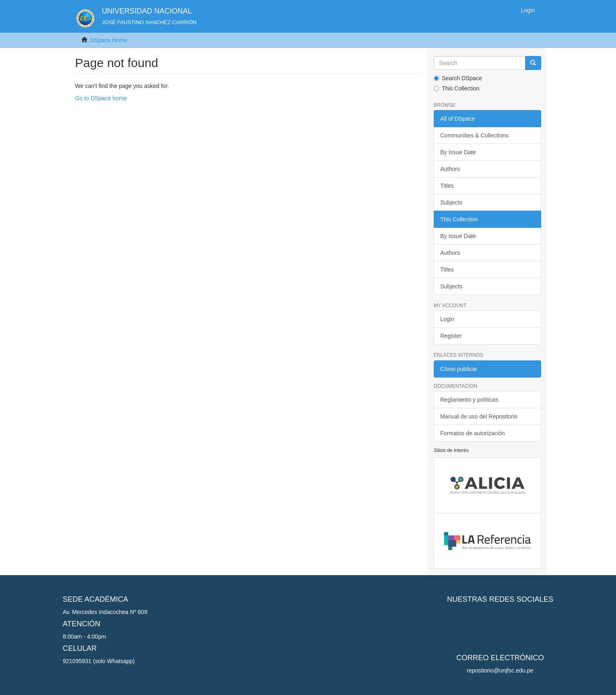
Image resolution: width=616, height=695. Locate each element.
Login (447, 319)
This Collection (457, 88)
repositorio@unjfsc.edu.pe (500, 670)
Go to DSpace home (101, 98)
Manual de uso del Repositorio (479, 416)
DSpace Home (109, 40)
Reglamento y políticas (469, 400)
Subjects (451, 202)
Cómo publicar (459, 369)
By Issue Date (458, 152)
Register (451, 336)
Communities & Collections (474, 135)
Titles (447, 186)
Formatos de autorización (473, 433)
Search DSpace (458, 78)
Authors (450, 169)
